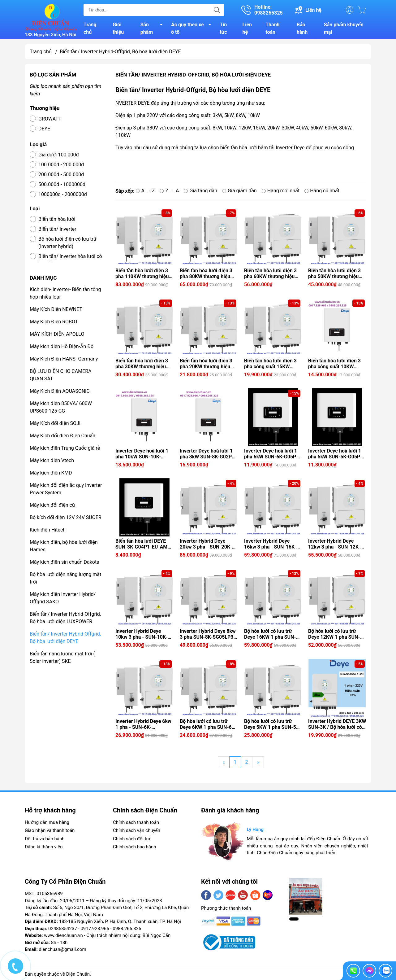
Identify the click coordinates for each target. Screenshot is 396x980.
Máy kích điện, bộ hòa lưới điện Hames (64, 546)
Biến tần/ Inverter (57, 229)
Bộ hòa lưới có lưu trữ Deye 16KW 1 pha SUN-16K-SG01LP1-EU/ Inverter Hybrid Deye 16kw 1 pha (270, 634)
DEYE (44, 129)
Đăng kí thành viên (44, 847)
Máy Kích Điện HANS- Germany (64, 359)
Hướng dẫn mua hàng (47, 823)
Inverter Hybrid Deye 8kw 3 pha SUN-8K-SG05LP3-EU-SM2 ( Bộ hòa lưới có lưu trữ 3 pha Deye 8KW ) (208, 634)
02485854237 (63, 929)
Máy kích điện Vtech (52, 461)
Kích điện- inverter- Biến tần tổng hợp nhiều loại (65, 293)
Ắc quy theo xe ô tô (193, 28)
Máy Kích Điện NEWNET (56, 310)
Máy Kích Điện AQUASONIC (60, 391)
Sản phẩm (153, 28)
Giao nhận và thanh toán (50, 831)
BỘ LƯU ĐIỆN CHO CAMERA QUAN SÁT (61, 375)
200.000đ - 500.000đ (61, 175)
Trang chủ (90, 28)
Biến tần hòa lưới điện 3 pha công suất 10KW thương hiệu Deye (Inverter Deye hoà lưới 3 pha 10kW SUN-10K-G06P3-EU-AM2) (336, 364)
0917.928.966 (95, 929)
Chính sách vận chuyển (137, 831)
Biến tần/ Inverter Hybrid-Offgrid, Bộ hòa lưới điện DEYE (65, 638)
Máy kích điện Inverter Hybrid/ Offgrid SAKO (63, 598)
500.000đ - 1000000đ (62, 185)
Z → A (169, 191)
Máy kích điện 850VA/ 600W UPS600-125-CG (61, 407)
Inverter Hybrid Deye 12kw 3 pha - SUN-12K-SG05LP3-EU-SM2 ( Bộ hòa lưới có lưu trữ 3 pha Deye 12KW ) (335, 544)
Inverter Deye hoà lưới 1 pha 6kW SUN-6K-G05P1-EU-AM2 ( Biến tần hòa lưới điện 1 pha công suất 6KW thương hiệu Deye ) (273, 454)
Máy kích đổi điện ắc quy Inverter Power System (66, 489)
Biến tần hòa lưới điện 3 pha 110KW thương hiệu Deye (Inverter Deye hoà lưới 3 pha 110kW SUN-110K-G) (142, 274)
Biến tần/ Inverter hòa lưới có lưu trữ (70, 260)
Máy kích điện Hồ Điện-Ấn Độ (62, 347)
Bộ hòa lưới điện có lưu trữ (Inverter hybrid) (67, 243)
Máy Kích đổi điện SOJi (55, 424)
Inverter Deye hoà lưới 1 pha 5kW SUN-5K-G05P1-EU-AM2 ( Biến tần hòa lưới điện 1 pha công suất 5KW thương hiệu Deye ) (337, 454)
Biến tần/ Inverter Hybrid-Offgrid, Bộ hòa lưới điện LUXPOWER (65, 618)
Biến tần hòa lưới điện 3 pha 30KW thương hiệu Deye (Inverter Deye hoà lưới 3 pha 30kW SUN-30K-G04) (142, 364)
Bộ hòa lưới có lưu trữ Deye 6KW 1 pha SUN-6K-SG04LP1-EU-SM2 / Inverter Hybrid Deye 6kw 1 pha (208, 724)
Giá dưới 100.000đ (59, 155)
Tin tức (223, 28)
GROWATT (50, 119)
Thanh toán (272, 28)
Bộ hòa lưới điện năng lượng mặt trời (65, 578)
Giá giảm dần (239, 191)
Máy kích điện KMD (51, 473)
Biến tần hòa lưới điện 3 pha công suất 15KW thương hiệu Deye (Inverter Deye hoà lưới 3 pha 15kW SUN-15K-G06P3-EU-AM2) (271, 364)
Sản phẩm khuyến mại (344, 28)
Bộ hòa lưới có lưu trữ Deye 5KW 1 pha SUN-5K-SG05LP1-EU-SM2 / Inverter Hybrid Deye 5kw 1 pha (272, 724)
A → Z (145, 191)
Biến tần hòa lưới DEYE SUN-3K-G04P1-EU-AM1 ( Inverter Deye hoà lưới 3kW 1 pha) (144, 544)
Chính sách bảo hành (135, 847)
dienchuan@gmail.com (62, 950)
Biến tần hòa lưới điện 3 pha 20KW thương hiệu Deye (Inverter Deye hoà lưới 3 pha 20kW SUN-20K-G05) (206, 364)
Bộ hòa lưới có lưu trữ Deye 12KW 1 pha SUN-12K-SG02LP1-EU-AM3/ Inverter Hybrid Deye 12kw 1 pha (335, 634)
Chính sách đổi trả (131, 839)
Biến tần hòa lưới (57, 219)
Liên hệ (247, 28)
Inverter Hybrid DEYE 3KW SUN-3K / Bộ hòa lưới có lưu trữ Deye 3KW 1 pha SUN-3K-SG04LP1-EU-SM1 (337, 724)
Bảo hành (302, 28)
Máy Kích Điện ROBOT (54, 322)
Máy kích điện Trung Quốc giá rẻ (65, 448)
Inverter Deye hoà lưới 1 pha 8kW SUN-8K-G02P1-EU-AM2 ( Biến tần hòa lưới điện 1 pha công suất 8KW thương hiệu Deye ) (208, 454)
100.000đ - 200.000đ (61, 165)
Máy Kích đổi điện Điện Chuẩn (62, 436)
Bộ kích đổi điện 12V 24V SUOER (66, 518)
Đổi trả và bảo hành (45, 839)
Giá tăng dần (200, 191)
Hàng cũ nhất (322, 191)
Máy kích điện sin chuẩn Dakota (65, 562)
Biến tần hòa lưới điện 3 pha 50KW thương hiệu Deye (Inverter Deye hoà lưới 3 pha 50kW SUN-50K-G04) (335, 274)
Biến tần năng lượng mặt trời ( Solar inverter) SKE (62, 658)
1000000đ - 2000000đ (63, 195)
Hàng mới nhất (281, 191)
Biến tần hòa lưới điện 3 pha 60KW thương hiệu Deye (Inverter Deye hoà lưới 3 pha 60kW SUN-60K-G (271, 274)
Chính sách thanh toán (136, 823)
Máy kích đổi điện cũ (52, 505)
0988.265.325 (127, 929)
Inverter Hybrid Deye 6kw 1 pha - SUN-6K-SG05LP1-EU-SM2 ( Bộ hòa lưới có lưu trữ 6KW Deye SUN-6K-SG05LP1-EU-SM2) (143, 724)
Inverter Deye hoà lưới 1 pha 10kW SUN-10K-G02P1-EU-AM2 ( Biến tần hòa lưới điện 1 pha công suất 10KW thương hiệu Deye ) (144, 454)
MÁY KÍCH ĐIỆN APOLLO (57, 334)
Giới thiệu (118, 28)
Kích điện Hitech (48, 530)
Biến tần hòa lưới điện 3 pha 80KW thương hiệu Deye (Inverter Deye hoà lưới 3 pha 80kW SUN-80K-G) (206, 274)
